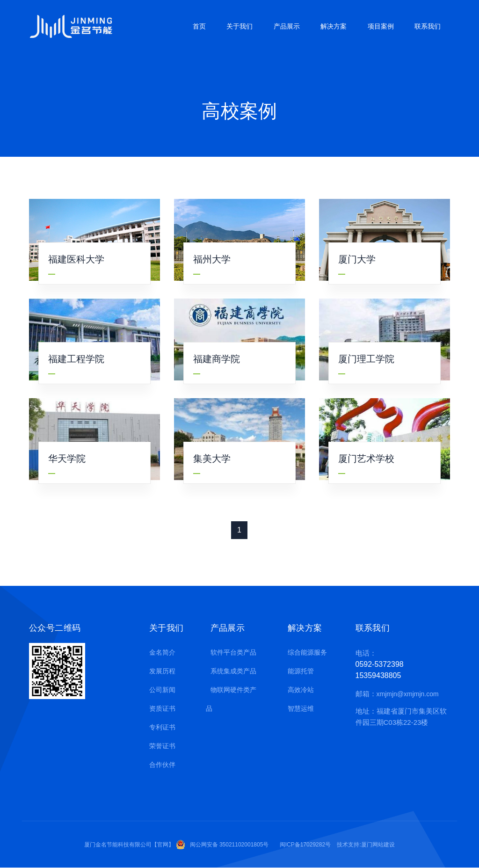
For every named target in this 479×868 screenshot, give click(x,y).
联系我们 (428, 26)
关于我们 (239, 26)
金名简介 (160, 652)
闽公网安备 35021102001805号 (229, 845)
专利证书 (160, 727)
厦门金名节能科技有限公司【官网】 (129, 845)
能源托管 (298, 671)
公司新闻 (160, 690)
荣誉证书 (160, 746)
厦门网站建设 (378, 845)
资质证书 (160, 708)
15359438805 (378, 675)
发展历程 (160, 671)
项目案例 (381, 26)
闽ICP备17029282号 (305, 845)
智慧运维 (298, 708)
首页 (199, 26)
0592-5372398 (380, 664)
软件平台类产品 (231, 652)
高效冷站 (298, 690)
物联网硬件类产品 (231, 699)
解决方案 (334, 26)
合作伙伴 (160, 765)
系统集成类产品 (231, 671)
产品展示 (287, 26)
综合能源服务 (305, 652)
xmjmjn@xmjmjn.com (408, 694)
